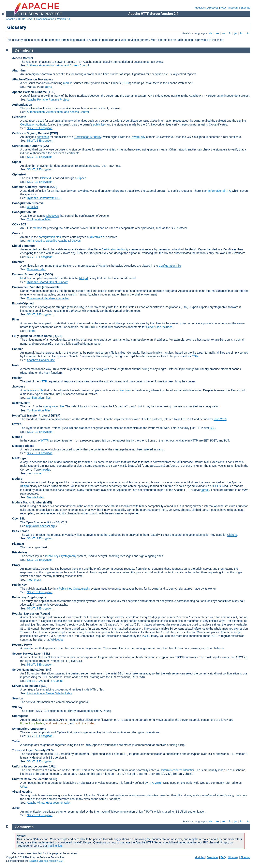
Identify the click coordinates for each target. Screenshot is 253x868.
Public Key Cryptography (61, 556)
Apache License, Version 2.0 (46, 861)
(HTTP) (56, 416)
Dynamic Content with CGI (44, 198)
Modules (200, 8)
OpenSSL (19, 518)
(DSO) (49, 274)
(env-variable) (51, 287)
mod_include (84, 724)
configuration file (33, 390)
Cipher (17, 162)
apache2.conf (21, 403)
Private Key (138, 137)
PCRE (146, 636)
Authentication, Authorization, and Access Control (58, 65)
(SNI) (48, 670)
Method (17, 437)
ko (242, 33)
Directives (213, 8)
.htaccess (19, 386)
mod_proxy (34, 580)
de (210, 33)
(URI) (54, 779)
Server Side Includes (159, 327)
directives (96, 237)
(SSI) (44, 686)
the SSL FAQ (35, 681)
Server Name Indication (28, 670)
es (224, 33)
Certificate (19, 117)
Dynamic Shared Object (28, 274)
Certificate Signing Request (31, 133)
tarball (205, 490)
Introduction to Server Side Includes (49, 693)
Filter (16, 319)
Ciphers (232, 535)
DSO (125, 83)
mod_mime (34, 473)
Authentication (22, 105)
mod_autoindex (57, 724)
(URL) (53, 766)
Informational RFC (220, 191)
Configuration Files (39, 219)
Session (18, 698)
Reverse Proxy (22, 645)
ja (236, 33)
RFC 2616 (220, 419)
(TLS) (50, 750)
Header (17, 378)
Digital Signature (23, 246)
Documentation (45, 19)
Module (17, 479)
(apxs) (48, 79)
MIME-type (19, 458)
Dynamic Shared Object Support (47, 282)
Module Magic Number (27, 502)
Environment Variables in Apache (48, 298)
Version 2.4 (64, 19)
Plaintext (46, 178)
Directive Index (36, 269)
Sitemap (245, 8)
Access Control (23, 58)
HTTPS (17, 424)
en (217, 33)
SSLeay (17, 707)
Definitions (24, 50)
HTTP (43, 381)
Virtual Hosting (22, 792)
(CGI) (54, 187)
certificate (43, 137)
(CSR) (54, 133)
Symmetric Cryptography (29, 729)
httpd (84, 278)
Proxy (16, 565)
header (46, 470)
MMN (48, 502)
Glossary (233, 8)
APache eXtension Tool (28, 79)
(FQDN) (57, 336)
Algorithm (19, 70)
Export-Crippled (23, 303)
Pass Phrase (21, 531)
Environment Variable (27, 287)
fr (230, 33)
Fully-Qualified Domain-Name (32, 336)
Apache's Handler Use (41, 360)
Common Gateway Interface (31, 187)
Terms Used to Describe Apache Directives (54, 241)
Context (17, 233)
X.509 (16, 808)
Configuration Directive (28, 203)
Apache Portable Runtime (29, 92)
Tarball (17, 741)
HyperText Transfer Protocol (31, 416)
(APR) (51, 92)
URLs (24, 787)
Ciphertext (19, 174)
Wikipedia (57, 640)
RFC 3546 (56, 681)
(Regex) (45, 614)
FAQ (223, 8)
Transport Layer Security (29, 750)
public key (99, 124)
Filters (31, 331)
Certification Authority (34, 124)
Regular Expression (26, 614)
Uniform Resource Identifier (177, 770)
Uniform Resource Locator (30, 766)
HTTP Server (26, 19)
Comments (24, 827)
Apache (11, 19)
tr (248, 33)
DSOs (217, 486)
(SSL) (46, 654)
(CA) (46, 146)
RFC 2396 (155, 783)
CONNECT (19, 224)
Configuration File (24, 212)
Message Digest (23, 446)
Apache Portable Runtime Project (48, 100)
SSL (212, 428)
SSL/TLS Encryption (40, 128)
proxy (26, 648)
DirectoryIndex (32, 724)
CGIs (195, 356)
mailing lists (55, 846)
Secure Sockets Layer (27, 654)
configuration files (50, 237)
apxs (49, 87)
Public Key (19, 585)
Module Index (35, 497)
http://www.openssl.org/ (41, 526)
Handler (17, 349)
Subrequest (20, 716)
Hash (16, 365)
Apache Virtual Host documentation (49, 803)
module (68, 83)
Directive (32, 207)
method (37, 228)
